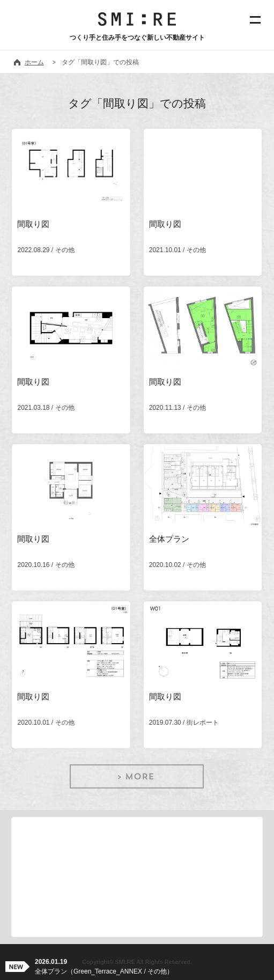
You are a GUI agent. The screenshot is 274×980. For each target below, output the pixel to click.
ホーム (34, 62)
